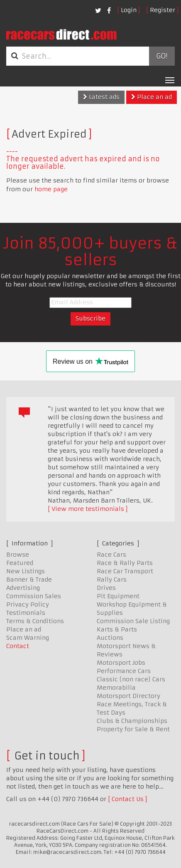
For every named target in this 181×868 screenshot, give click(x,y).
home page (51, 189)
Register (163, 10)
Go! (162, 56)
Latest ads (101, 97)
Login (129, 10)
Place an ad (152, 97)
